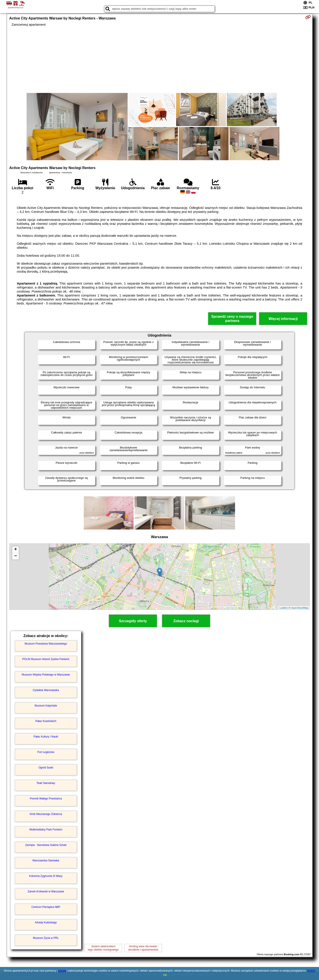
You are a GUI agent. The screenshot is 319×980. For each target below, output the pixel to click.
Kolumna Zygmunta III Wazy (46, 876)
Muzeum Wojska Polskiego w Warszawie (46, 675)
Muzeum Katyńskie (46, 706)
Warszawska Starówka (46, 861)
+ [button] (16, 550)
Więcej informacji (283, 319)
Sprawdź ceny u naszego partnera (232, 319)
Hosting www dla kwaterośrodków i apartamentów (143, 948)
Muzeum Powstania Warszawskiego (46, 644)
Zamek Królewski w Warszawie (46, 891)
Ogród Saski (46, 768)
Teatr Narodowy (46, 783)
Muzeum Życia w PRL (46, 938)
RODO (311, 971)
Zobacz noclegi (186, 621)
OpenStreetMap (300, 608)
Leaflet (283, 608)
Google (62, 971)
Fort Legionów (46, 752)
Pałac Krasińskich (46, 721)
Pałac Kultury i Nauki (46, 737)
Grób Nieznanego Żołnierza (46, 814)
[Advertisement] (159, 60)
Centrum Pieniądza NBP (46, 907)
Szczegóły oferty (133, 621)
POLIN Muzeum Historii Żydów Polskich (46, 659)
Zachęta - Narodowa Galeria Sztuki (46, 845)
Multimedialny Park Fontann (46, 830)
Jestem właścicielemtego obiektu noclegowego (103, 948)
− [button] (16, 556)
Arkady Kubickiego (46, 922)
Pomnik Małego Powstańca (46, 799)
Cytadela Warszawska (46, 690)
